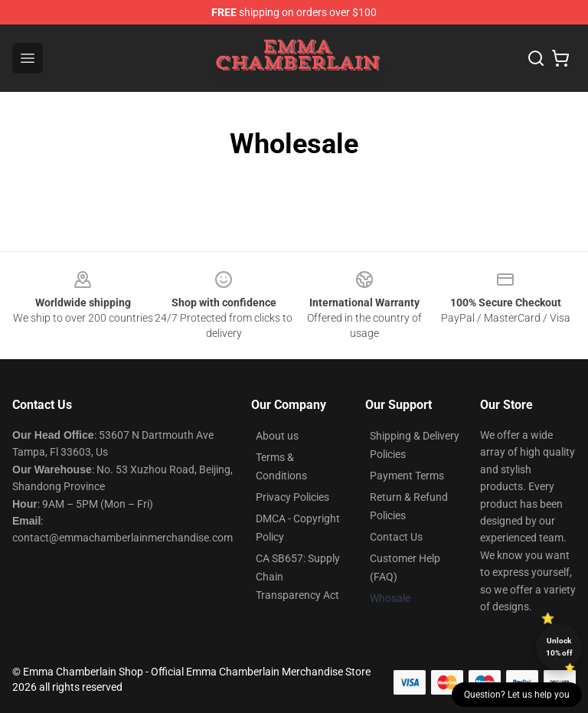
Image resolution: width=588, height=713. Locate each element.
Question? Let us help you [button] (517, 695)
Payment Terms (407, 476)
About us (277, 436)
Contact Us (396, 537)
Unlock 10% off (559, 647)
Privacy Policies (292, 497)
